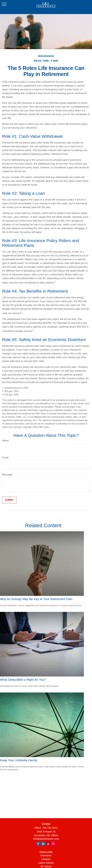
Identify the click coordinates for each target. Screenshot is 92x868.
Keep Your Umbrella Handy (19, 760)
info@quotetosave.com (46, 839)
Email (5, 458)
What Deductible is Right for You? (23, 680)
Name (5, 441)
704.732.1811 (50, 828)
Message (7, 475)
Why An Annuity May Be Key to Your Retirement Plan (36, 599)
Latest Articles (46, 863)
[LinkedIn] (43, 844)
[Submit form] (9, 500)
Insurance (46, 856)
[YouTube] (48, 844)
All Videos (46, 866)
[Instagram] (53, 844)
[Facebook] (38, 844)
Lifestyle (46, 859)
